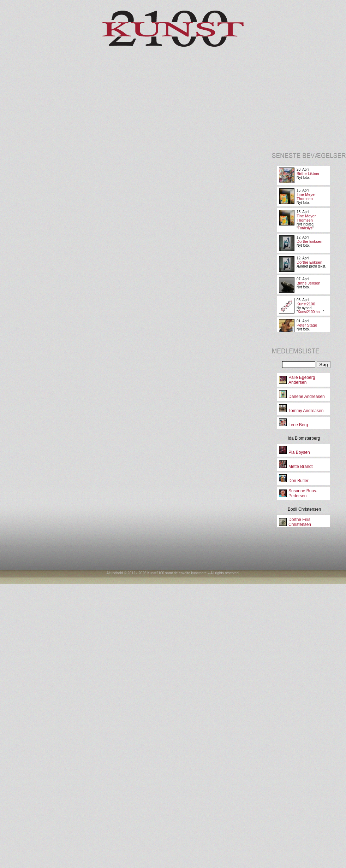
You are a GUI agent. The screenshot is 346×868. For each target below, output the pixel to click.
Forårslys (305, 228)
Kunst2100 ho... (310, 312)
